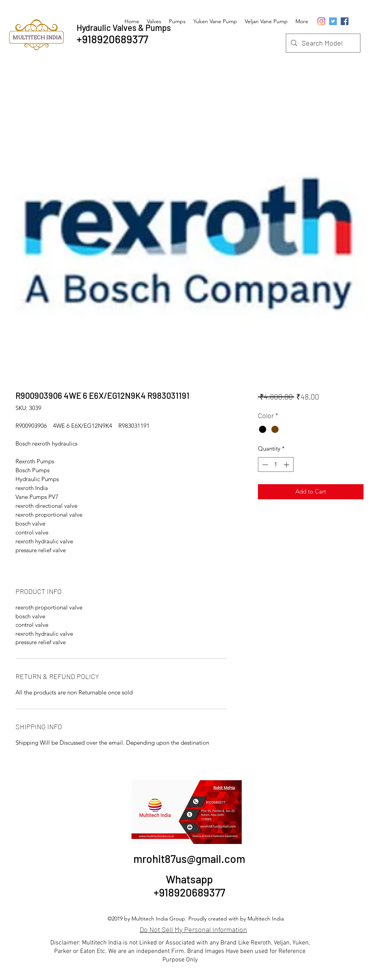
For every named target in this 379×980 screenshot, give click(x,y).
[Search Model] (323, 43)
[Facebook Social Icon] (345, 21)
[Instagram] (321, 21)
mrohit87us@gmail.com (189, 859)
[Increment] (287, 465)
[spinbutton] (276, 465)
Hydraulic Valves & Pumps (124, 27)
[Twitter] (333, 21)
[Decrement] (264, 465)
